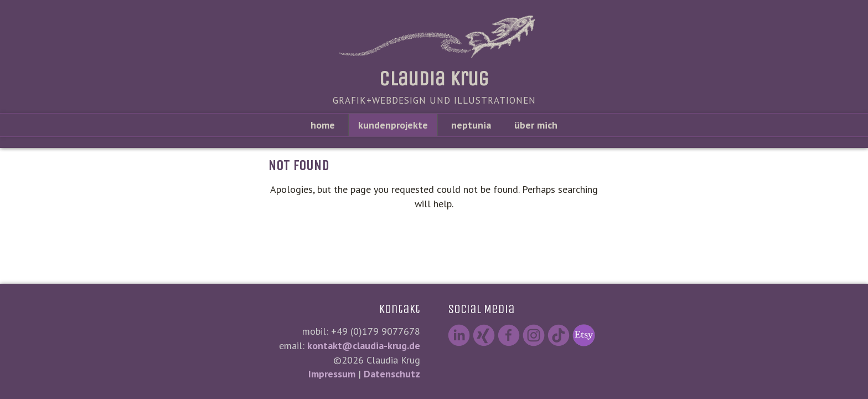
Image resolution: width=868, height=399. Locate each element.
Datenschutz (392, 374)
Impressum (332, 374)
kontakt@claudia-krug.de (364, 346)
